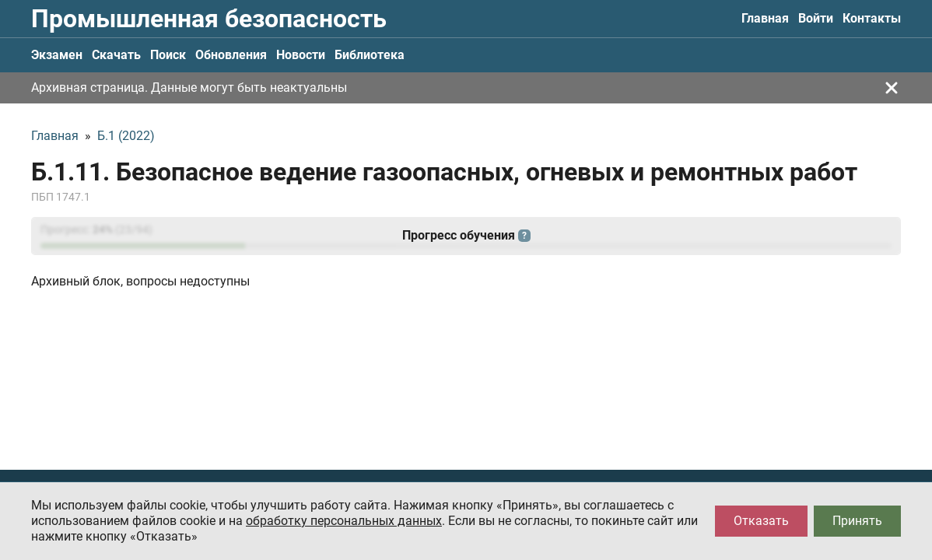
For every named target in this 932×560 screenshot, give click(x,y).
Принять (857, 521)
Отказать (761, 521)
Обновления (231, 55)
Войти (816, 18)
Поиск (168, 55)
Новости (301, 55)
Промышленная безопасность (209, 19)
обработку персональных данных (344, 521)
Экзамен (57, 55)
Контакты (872, 18)
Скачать (116, 55)
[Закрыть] (892, 88)
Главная (765, 18)
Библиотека (370, 55)
